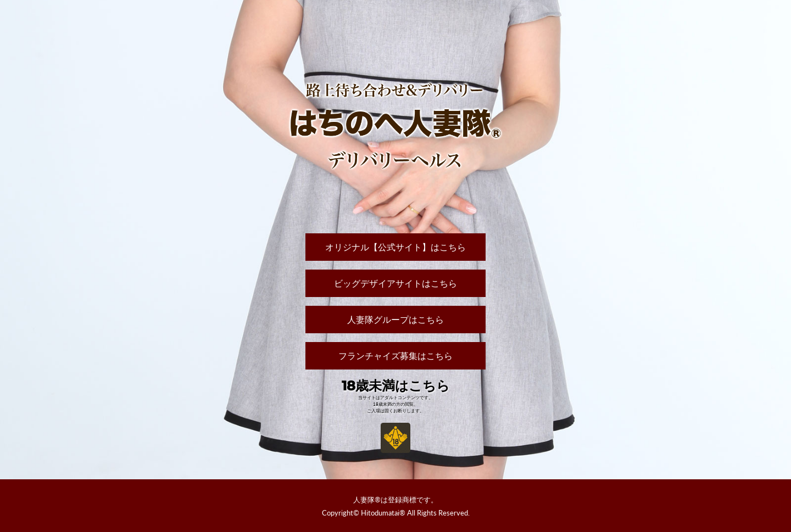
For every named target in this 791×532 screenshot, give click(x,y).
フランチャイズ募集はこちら (396, 355)
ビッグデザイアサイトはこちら (396, 283)
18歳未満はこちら (396, 386)
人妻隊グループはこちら (396, 319)
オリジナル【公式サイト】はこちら (396, 247)
